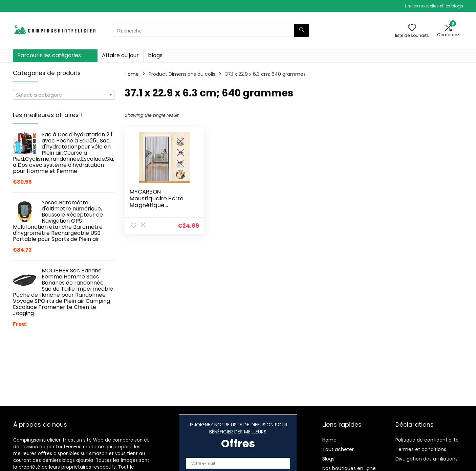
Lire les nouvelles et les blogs (434, 6)
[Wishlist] (412, 28)
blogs (155, 55)
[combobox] (64, 95)
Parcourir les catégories (49, 55)
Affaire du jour (120, 55)
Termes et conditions (421, 449)
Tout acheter (338, 449)
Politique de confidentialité (427, 440)
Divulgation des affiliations (427, 459)
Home (132, 74)
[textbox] (64, 95)
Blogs (328, 459)
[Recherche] (301, 30)
